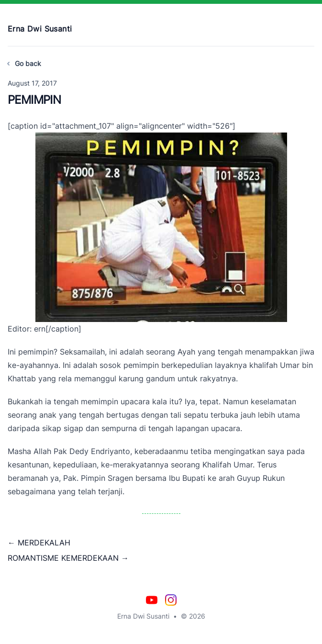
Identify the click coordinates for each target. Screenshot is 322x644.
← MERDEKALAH (39, 543)
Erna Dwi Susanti (40, 29)
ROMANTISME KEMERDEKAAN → (68, 558)
